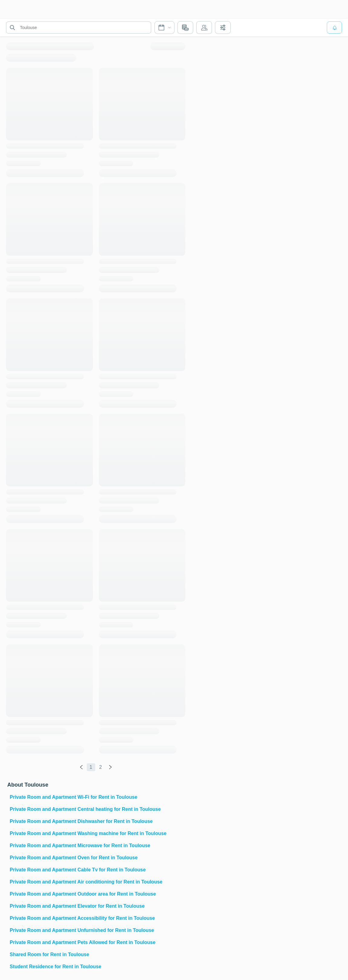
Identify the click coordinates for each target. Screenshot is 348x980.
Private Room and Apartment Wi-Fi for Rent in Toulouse (73, 797)
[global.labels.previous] (81, 767)
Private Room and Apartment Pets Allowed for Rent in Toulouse (83, 942)
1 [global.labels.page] (91, 767)
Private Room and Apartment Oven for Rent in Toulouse (74, 858)
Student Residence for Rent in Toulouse (55, 967)
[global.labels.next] (110, 767)
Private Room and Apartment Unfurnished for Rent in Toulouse (82, 930)
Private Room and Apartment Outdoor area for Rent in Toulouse (83, 894)
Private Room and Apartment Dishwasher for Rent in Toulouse (81, 821)
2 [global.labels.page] (101, 767)
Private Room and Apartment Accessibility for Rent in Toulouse (82, 918)
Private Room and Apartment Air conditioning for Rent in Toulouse (86, 882)
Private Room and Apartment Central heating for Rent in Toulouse (85, 809)
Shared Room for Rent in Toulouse (49, 954)
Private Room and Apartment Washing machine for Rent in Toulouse (88, 833)
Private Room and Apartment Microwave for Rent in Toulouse (80, 845)
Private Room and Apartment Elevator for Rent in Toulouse (77, 906)
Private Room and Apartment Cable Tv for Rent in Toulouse (78, 870)
